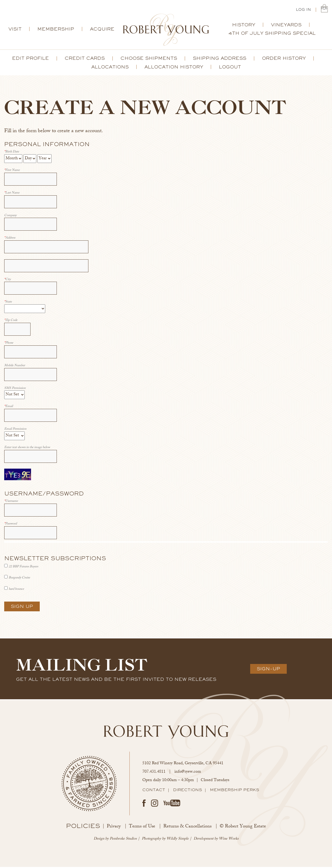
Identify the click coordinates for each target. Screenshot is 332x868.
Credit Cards (85, 59)
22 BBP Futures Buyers (23, 568)
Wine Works (229, 840)
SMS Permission (15, 390)
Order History (284, 59)
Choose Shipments (149, 59)
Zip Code (11, 322)
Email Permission (15, 430)
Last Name (12, 194)
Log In (303, 10)
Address (10, 239)
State (8, 303)
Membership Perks (235, 791)
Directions (188, 791)
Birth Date (12, 153)
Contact (154, 791)
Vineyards (286, 26)
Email (9, 408)
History (244, 26)
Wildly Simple (178, 840)
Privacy (114, 828)
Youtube (172, 804)
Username (11, 502)
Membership (56, 30)
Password (11, 525)
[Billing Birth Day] (30, 160)
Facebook (144, 804)
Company (10, 217)
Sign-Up (268, 670)
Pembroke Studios (123, 840)
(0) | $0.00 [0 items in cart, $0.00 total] (324, 9)
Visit (15, 30)
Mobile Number (15, 367)
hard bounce (16, 590)
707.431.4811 (154, 773)
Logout (230, 68)
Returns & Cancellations (187, 828)
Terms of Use (142, 828)
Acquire (102, 30)
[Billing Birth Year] (44, 160)
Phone (9, 344)
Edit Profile (31, 59)
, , (183, 765)
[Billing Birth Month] (13, 160)
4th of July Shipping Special (272, 34)
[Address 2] (46, 267)
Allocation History (174, 68)
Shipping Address (220, 59)
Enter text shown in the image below (27, 449)
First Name (12, 172)
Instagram (155, 804)
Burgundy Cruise (19, 579)
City (7, 281)
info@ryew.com (188, 773)
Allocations (110, 68)
